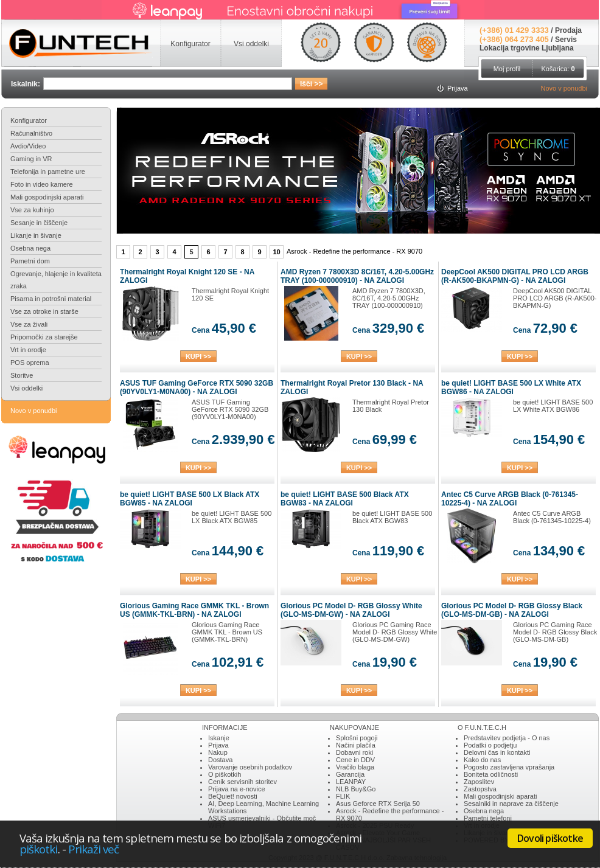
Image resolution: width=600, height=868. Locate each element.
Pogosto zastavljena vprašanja (509, 767)
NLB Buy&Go (356, 789)
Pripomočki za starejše (44, 337)
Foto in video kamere (42, 184)
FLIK (343, 796)
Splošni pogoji (357, 738)
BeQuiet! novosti (233, 796)
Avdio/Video (28, 146)
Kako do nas (482, 760)
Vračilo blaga (355, 767)
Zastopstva (480, 789)
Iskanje (219, 738)
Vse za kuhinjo (32, 210)
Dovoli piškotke (550, 838)
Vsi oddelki (26, 388)
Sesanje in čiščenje (39, 223)
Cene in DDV (355, 760)
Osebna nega (30, 248)
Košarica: (558, 69)
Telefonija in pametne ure (48, 172)
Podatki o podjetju (490, 745)
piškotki (39, 849)
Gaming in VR (31, 159)
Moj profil (507, 69)
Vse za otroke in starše (44, 311)
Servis (566, 40)
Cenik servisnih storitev (242, 782)
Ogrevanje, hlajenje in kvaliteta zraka (56, 280)
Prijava (218, 745)
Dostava (220, 760)
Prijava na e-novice (237, 789)
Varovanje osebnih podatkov (250, 767)
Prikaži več (94, 849)
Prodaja (568, 30)
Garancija (350, 774)
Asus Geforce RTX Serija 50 (378, 804)
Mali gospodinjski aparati (47, 197)
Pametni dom (30, 261)
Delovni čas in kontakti (497, 752)
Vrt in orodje (28, 350)
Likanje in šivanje (36, 235)
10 (276, 252)
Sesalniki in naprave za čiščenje (511, 804)
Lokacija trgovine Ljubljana (527, 48)
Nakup (218, 752)
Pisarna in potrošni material (51, 299)
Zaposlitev (479, 782)
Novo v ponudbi (564, 88)
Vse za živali (29, 324)
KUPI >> (198, 356)
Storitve (22, 375)
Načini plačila (356, 745)
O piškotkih (225, 774)
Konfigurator (29, 120)
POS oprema (30, 363)
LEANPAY (351, 782)
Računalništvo (31, 133)
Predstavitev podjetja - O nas (507, 738)
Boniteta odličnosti (491, 774)
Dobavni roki (354, 752)
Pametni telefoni (488, 818)
